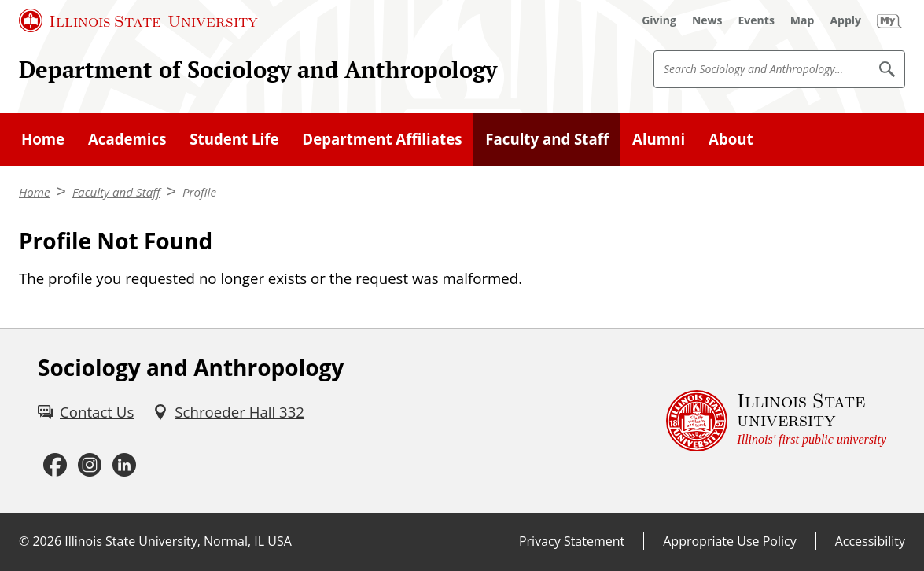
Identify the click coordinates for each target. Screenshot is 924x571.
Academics (127, 139)
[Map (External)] (803, 20)
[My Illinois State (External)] (889, 20)
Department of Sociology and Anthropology (258, 69)
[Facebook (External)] (55, 466)
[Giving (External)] (659, 20)
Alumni (659, 139)
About (731, 139)
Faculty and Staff (547, 139)
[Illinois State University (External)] (138, 20)
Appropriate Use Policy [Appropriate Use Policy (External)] (729, 541)
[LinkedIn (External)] (124, 466)
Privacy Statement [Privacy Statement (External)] (572, 541)
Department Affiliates (382, 139)
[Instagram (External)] (90, 466)
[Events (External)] (757, 20)
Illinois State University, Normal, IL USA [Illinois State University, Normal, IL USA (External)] (178, 541)
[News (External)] (707, 20)
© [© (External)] (24, 541)
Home (43, 139)
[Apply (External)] (845, 20)
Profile (199, 192)
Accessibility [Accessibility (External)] (870, 541)
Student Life (234, 139)
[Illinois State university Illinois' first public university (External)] (776, 421)
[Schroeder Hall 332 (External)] (228, 412)
